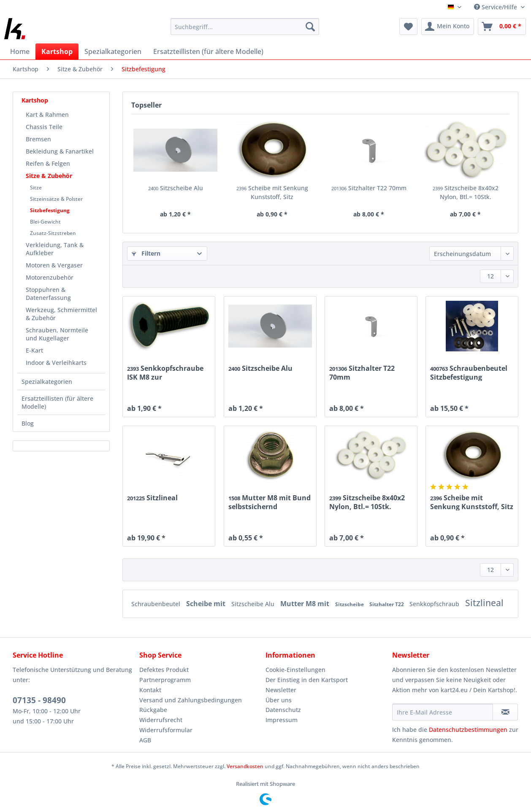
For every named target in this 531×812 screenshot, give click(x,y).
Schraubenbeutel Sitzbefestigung (469, 372)
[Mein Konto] (448, 27)
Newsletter (281, 690)
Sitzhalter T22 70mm (369, 188)
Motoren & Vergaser (54, 265)
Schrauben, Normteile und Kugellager (57, 334)
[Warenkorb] (502, 27)
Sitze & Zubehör (49, 176)
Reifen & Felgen (48, 163)
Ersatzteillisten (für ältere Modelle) (57, 402)
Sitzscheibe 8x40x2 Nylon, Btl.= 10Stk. (466, 192)
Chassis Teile (44, 127)
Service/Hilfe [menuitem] (496, 7)
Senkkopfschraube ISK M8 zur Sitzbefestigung (165, 372)
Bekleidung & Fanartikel (60, 151)
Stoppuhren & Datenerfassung (48, 294)
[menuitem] (245, 31)
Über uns (279, 700)
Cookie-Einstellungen (295, 670)
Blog (28, 423)
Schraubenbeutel (157, 604)
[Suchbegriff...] (245, 27)
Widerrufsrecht (161, 720)
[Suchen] (310, 27)
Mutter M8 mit (306, 604)
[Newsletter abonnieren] (505, 712)
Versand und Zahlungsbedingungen (191, 700)
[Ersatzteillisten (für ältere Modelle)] (208, 51)
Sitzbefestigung (50, 210)
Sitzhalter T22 (387, 604)
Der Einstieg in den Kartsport (307, 680)
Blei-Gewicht (45, 222)
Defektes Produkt (164, 670)
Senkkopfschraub (435, 604)
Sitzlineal (152, 498)
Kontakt (150, 690)
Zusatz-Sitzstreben (53, 233)
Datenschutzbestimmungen (468, 730)
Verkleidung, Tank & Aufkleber (55, 249)
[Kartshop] (57, 51)
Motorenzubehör (50, 277)
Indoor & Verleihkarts (56, 363)
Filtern (146, 253)
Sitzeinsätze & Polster (56, 199)
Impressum (282, 720)
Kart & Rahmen (47, 115)
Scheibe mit (207, 604)
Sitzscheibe (350, 604)
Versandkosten (245, 766)
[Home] (20, 51)
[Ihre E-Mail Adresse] (443, 712)
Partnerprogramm (165, 680)
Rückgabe (153, 710)
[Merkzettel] (408, 27)
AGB (145, 740)
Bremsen (38, 139)
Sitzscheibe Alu (176, 188)
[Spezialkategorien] (113, 51)
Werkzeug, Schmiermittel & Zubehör (61, 314)
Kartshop (35, 100)
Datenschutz (283, 710)
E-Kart (34, 350)
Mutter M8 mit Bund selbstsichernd (270, 502)
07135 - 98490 (39, 700)
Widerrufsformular (166, 730)
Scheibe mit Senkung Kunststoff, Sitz (272, 192)
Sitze (36, 187)
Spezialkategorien (47, 382)
